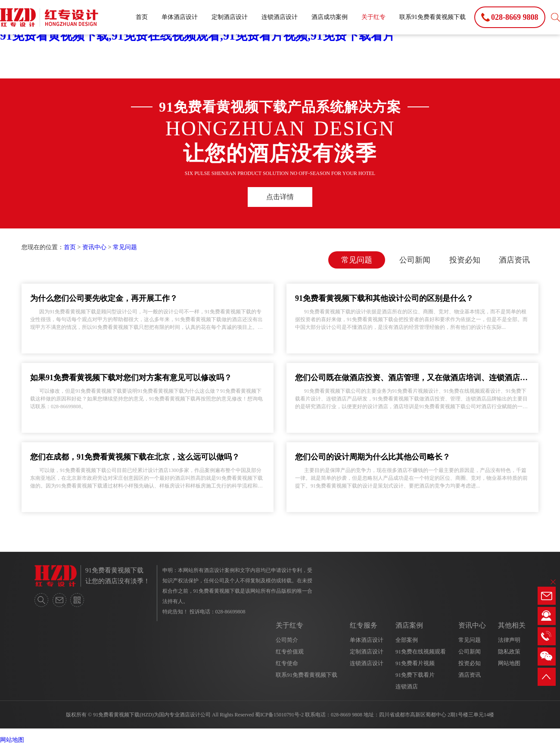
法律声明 (509, 640)
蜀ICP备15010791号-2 (279, 715)
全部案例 (407, 640)
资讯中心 (94, 247)
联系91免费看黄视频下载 (432, 17)
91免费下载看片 (415, 675)
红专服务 (364, 625)
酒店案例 (409, 625)
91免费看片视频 (415, 663)
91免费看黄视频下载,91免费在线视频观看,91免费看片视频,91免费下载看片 (198, 36)
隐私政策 (509, 652)
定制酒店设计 (230, 17)
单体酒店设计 (180, 17)
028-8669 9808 (347, 715)
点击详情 (280, 197)
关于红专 (373, 17)
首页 (142, 17)
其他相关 (512, 625)
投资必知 (465, 260)
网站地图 (509, 663)
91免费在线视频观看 (421, 652)
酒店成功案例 (330, 17)
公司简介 (287, 640)
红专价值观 (290, 652)
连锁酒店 (407, 686)
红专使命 (287, 663)
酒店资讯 (514, 260)
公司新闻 (415, 260)
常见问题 (125, 247)
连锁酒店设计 (280, 17)
